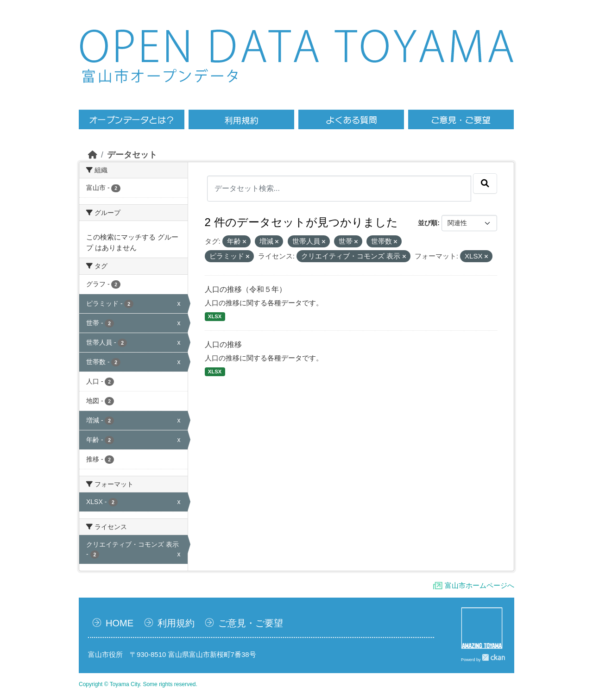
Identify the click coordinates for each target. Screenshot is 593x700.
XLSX (215, 316)
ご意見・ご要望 (251, 623)
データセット (132, 155)
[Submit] (485, 183)
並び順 (428, 223)
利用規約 (176, 623)
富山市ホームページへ (479, 585)
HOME (120, 623)
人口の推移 (223, 344)
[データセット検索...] (339, 189)
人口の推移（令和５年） (246, 289)
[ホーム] (93, 155)
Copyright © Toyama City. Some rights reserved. (138, 684)
